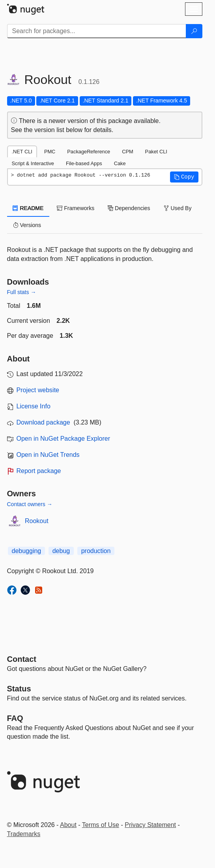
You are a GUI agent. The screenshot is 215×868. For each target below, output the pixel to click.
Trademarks (24, 834)
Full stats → (22, 292)
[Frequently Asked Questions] (15, 718)
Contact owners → (30, 504)
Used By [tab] (178, 208)
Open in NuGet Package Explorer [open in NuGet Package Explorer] (63, 439)
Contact (22, 659)
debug (61, 551)
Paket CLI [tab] (156, 152)
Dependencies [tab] (129, 208)
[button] (184, 177)
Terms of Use (101, 825)
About (68, 825)
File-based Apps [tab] (84, 163)
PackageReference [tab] (89, 152)
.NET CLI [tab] (22, 152)
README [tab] (28, 208)
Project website (38, 390)
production (96, 551)
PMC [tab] (50, 152)
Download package (43, 422)
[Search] (194, 31)
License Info (34, 406)
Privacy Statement (150, 825)
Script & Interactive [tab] (33, 163)
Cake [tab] (120, 163)
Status (19, 689)
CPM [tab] (127, 152)
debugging (27, 551)
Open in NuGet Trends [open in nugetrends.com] (48, 455)
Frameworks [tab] (76, 208)
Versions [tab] (27, 225)
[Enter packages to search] (97, 31)
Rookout (37, 521)
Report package (39, 471)
